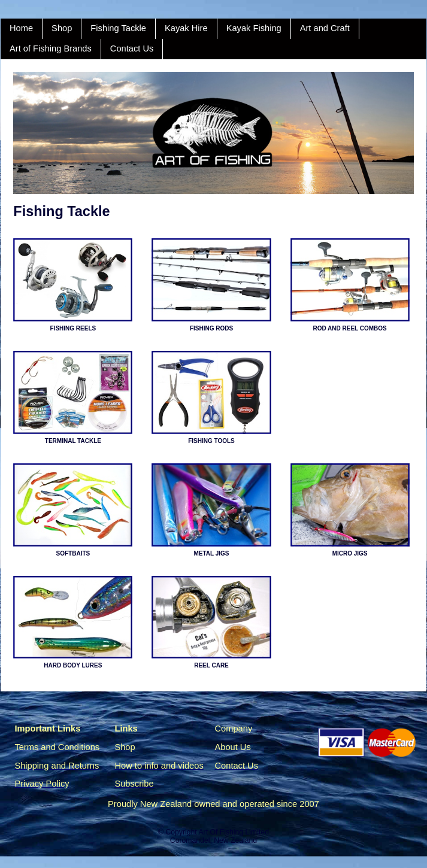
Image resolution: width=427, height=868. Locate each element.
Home (21, 28)
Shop (62, 28)
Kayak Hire (186, 28)
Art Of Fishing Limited (233, 832)
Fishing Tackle (118, 28)
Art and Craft (325, 28)
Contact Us (132, 48)
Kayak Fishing (254, 28)
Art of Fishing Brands (51, 48)
